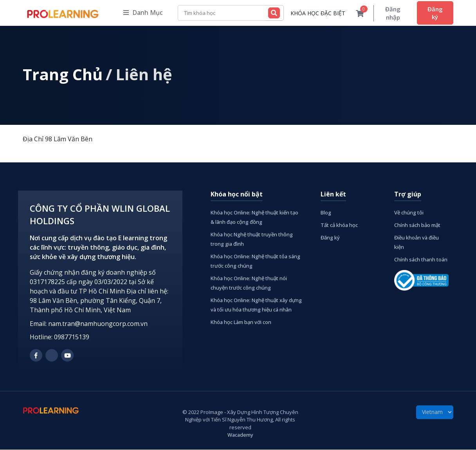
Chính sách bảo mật (417, 225)
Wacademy (240, 435)
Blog (326, 213)
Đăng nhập (390, 13)
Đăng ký (434, 13)
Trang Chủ (63, 75)
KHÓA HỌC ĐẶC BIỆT (314, 13)
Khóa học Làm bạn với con (241, 322)
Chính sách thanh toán (421, 260)
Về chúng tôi (409, 213)
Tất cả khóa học (339, 225)
